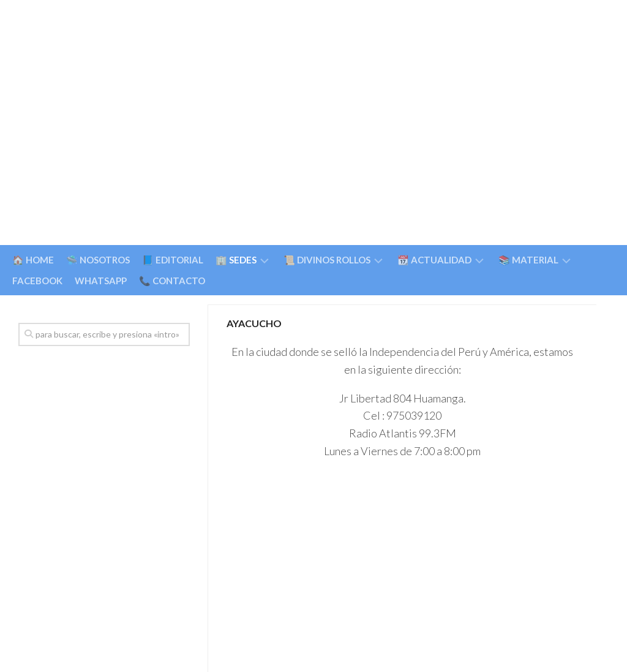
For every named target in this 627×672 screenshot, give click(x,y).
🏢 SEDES (236, 260)
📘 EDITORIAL (173, 260)
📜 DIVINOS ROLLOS (327, 260)
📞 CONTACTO (172, 281)
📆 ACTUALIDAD (434, 260)
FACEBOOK (37, 281)
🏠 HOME (33, 260)
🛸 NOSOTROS (98, 260)
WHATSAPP (101, 281)
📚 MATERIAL (528, 260)
